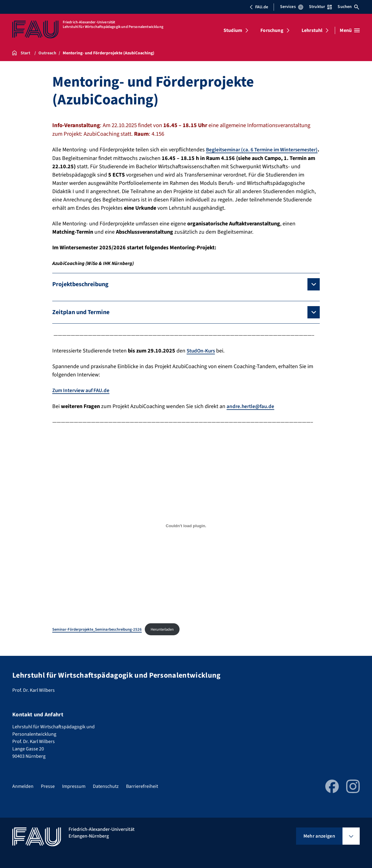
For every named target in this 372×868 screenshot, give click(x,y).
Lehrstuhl (312, 30)
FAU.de (259, 7)
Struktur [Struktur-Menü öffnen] (320, 7)
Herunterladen (162, 629)
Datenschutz (106, 786)
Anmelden (23, 786)
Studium (233, 30)
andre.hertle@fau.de (251, 406)
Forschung (272, 30)
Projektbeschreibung (80, 284)
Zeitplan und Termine (81, 312)
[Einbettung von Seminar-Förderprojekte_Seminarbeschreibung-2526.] (186, 525)
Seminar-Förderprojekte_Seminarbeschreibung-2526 (97, 629)
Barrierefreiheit (142, 786)
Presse (48, 786)
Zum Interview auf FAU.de (83, 390)
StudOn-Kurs (202, 350)
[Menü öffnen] (350, 30)
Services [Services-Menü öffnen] (292, 7)
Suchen (348, 7)
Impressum (74, 786)
